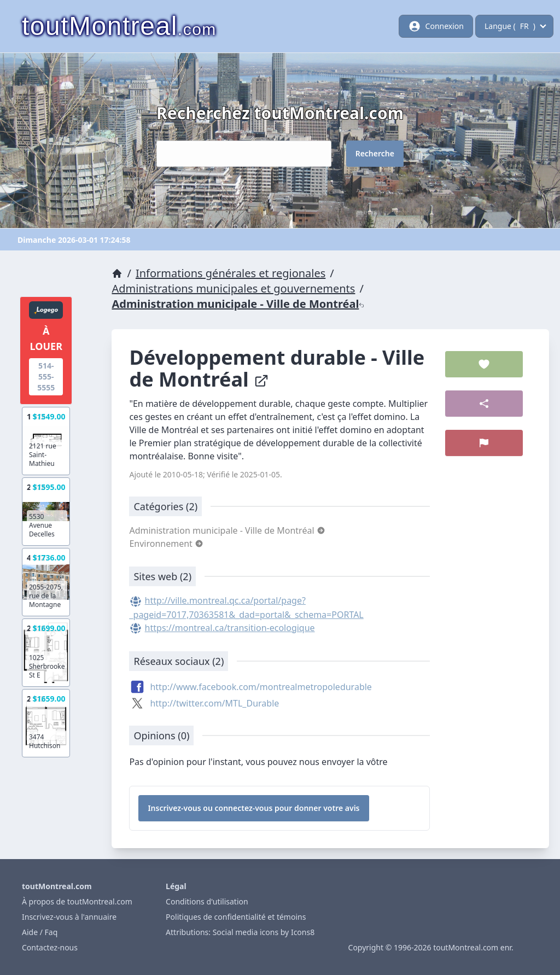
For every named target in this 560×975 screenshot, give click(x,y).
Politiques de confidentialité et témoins (236, 917)
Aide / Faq (40, 932)
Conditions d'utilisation (207, 901)
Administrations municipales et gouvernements (233, 288)
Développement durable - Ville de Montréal (277, 368)
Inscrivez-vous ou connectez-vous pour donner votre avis (253, 808)
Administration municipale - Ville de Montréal (238, 304)
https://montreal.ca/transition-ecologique (230, 628)
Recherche (375, 153)
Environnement (166, 544)
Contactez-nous (50, 947)
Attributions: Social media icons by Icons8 (240, 932)
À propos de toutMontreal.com (77, 901)
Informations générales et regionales (231, 273)
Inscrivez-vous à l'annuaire (69, 917)
